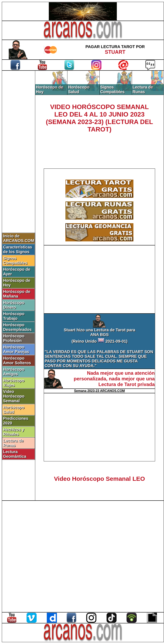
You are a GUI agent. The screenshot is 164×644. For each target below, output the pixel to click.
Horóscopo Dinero (14, 305)
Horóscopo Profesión (14, 338)
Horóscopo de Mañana (17, 294)
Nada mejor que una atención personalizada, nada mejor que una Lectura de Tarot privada (114, 379)
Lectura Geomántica (15, 454)
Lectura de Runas (13, 443)
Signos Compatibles (15, 260)
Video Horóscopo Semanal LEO (99, 479)
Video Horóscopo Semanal (14, 396)
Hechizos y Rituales (14, 432)
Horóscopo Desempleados (17, 327)
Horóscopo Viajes (14, 383)
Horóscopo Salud (14, 410)
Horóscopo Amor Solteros (17, 360)
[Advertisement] (19, 139)
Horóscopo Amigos (14, 372)
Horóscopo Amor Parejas (16, 349)
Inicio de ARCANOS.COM (19, 238)
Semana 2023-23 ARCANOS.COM (100, 391)
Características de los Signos (18, 249)
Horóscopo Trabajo (14, 316)
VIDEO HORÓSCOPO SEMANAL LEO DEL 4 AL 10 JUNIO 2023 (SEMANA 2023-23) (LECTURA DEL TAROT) (100, 118)
